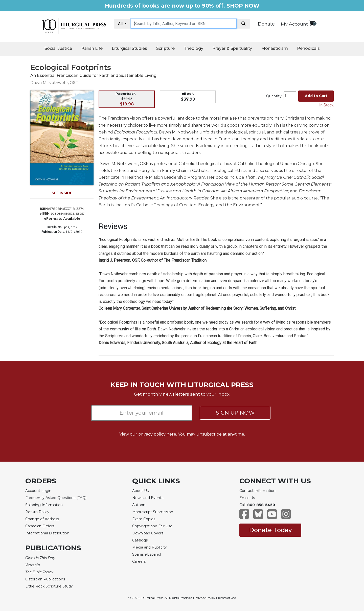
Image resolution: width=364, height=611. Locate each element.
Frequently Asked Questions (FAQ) (56, 498)
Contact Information (257, 491)
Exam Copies (144, 519)
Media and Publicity (150, 547)
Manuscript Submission (153, 512)
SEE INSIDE (62, 193)
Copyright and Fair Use (152, 526)
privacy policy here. (158, 434)
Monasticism (275, 48)
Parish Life (92, 48)
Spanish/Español (147, 554)
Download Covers (148, 533)
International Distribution (47, 533)
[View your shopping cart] (312, 23)
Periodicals (308, 48)
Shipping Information (44, 505)
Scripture (165, 48)
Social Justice (58, 48)
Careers (139, 561)
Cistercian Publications (45, 579)
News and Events (148, 498)
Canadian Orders (40, 526)
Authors (139, 505)
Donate (266, 24)
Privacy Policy (205, 598)
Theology (194, 48)
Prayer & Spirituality (232, 48)
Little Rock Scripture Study (49, 586)
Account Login (38, 491)
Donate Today (270, 530)
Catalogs (140, 540)
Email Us (247, 498)
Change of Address (42, 519)
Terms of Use (227, 598)
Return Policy (37, 512)
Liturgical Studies (129, 48)
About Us (140, 491)
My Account (294, 24)
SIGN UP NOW (235, 413)
